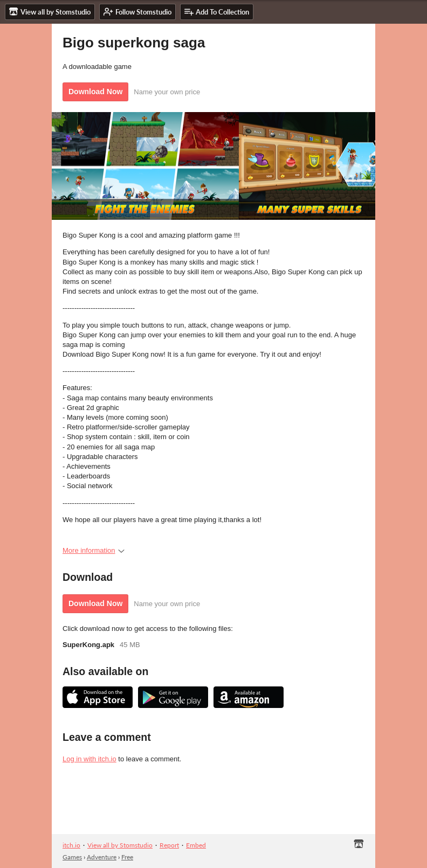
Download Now (95, 92)
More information (94, 550)
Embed (196, 845)
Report (169, 845)
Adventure (102, 857)
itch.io (71, 845)
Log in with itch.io (89, 759)
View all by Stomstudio (120, 845)
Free (127, 857)
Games (72, 857)
